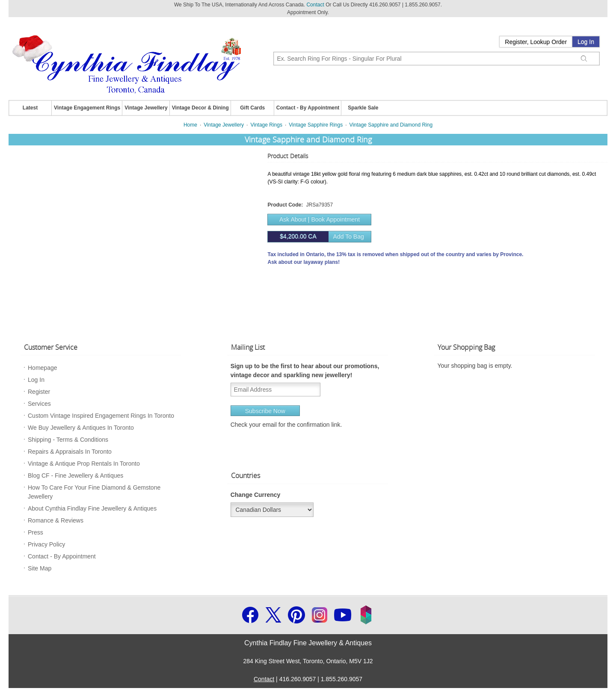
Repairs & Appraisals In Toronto (70, 452)
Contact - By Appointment (308, 108)
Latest (30, 108)
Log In (586, 42)
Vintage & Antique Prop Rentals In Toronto (84, 464)
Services (39, 404)
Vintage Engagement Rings (87, 108)
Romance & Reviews (56, 520)
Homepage (43, 368)
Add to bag (316, 237)
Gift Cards (252, 108)
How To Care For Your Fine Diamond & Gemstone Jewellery (94, 492)
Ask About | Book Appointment (320, 219)
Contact (315, 5)
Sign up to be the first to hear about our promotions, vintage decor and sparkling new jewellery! (305, 371)
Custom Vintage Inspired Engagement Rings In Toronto (101, 416)
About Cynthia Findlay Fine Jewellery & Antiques (92, 508)
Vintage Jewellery (146, 108)
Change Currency (256, 495)
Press (36, 532)
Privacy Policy (46, 544)
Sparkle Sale (363, 108)
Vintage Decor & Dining (200, 108)
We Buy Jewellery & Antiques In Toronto (81, 428)
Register (39, 392)
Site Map (40, 568)
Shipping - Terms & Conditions (68, 440)
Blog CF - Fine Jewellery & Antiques (76, 475)
